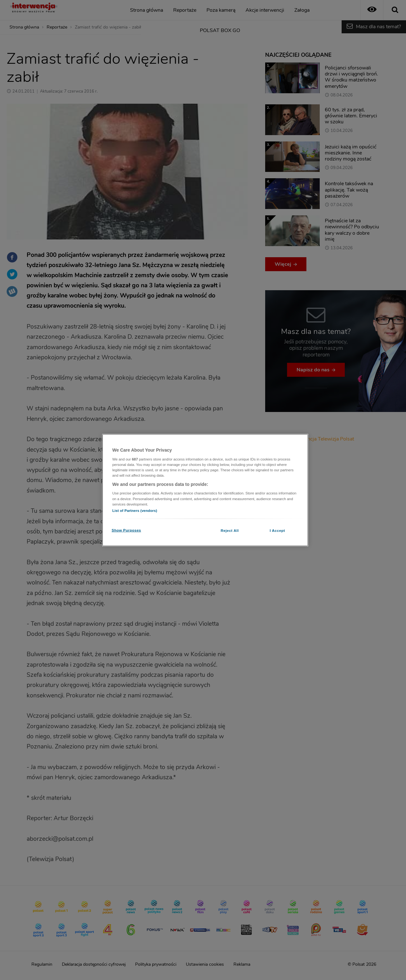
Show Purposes (126, 530)
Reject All (230, 530)
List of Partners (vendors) (135, 510)
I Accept (277, 530)
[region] (205, 490)
